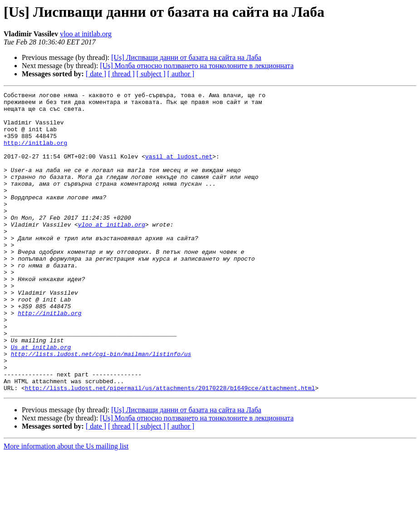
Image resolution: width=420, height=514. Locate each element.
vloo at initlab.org (86, 34)
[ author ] (181, 74)
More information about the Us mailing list (66, 506)
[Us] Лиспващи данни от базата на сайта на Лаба (186, 57)
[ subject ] (151, 74)
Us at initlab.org (41, 399)
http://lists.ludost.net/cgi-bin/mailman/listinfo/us (101, 407)
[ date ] (96, 74)
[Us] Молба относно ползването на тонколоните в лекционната (197, 66)
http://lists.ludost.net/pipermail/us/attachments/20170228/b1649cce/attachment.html (170, 448)
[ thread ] (121, 74)
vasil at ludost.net (179, 170)
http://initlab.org (35, 153)
